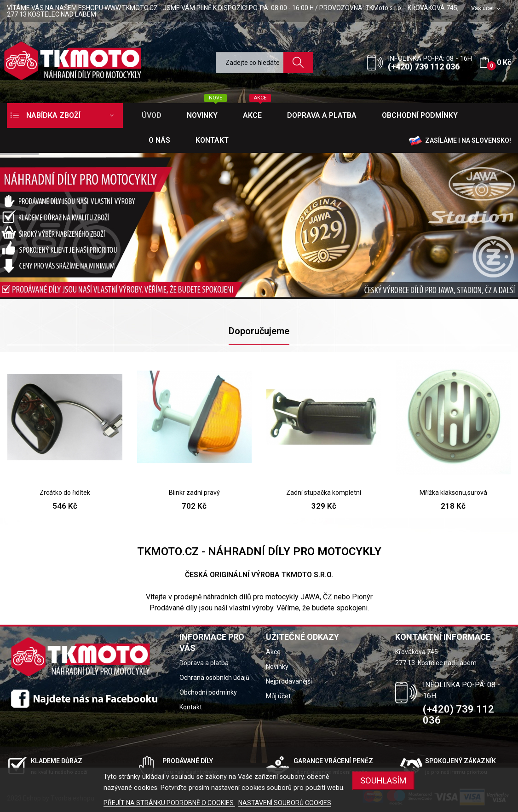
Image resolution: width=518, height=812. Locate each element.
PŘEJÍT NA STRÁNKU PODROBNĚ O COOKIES (169, 803)
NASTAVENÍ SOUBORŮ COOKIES (285, 803)
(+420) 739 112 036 (424, 67)
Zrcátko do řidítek (65, 493)
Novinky (277, 667)
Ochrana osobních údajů (214, 678)
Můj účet (278, 696)
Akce (273, 652)
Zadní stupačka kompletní (324, 493)
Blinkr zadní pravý (194, 493)
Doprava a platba (204, 663)
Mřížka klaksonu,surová (453, 493)
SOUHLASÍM (383, 780)
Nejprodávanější (289, 681)
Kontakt (191, 707)
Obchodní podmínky (208, 692)
